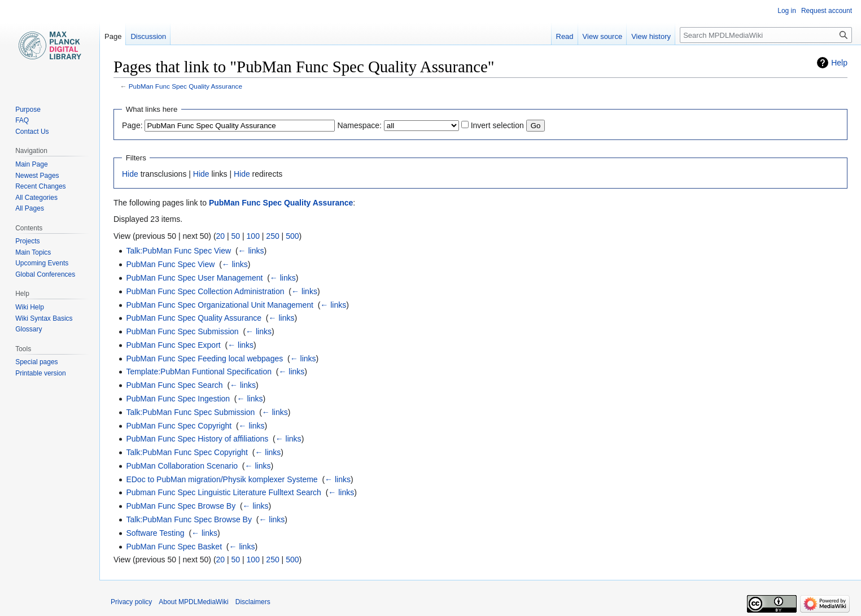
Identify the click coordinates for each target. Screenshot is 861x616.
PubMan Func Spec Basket (174, 547)
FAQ (22, 120)
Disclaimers (253, 602)
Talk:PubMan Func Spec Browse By (189, 519)
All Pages (30, 208)
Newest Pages (37, 176)
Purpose (28, 110)
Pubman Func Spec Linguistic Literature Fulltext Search (224, 492)
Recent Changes (40, 186)
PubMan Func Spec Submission (182, 331)
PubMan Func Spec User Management (194, 278)
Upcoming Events (42, 263)
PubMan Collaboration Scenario (182, 466)
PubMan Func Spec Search (174, 385)
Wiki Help (30, 307)
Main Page (31, 164)
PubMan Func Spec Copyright (179, 426)
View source (603, 36)
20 (221, 236)
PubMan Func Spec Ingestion (178, 399)
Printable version (40, 373)
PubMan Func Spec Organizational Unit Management (220, 305)
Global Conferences (45, 274)
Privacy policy (131, 602)
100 (253, 236)
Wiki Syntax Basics (44, 318)
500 (292, 236)
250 (272, 236)
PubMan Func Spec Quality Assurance (185, 86)
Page (113, 36)
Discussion (148, 36)
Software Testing (155, 533)
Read (565, 36)
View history (651, 36)
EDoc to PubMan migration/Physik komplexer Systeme (222, 479)
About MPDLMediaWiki (193, 602)
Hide (130, 174)
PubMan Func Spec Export (173, 345)
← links (251, 251)
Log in (787, 11)
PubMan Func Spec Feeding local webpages (204, 359)
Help (839, 63)
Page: (132, 125)
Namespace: (359, 125)
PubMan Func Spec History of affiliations (197, 439)
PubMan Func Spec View (170, 264)
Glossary (29, 329)
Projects (27, 241)
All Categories (36, 198)
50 (236, 236)
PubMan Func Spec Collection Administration (205, 291)
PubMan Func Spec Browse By (181, 506)
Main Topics (33, 252)
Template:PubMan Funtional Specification (199, 372)
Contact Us (32, 132)
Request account (827, 11)
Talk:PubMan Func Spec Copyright (187, 452)
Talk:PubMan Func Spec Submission (190, 412)
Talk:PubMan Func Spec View (178, 251)
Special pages (36, 362)
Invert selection (497, 125)
